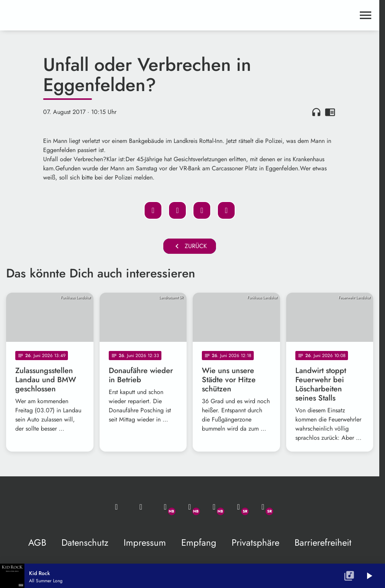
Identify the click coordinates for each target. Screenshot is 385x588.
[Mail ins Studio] (116, 507)
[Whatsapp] (165, 507)
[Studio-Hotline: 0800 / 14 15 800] (141, 507)
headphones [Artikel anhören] (316, 112)
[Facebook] (190, 507)
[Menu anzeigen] (366, 15)
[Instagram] (214, 507)
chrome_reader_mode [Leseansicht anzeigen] (330, 112)
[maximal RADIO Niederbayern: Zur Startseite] (98, 15)
